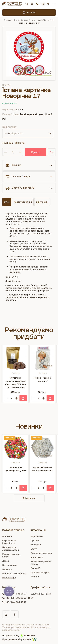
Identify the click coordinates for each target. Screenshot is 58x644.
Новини (35, 577)
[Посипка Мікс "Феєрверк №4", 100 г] (15, 448)
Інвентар (7, 569)
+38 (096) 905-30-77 (16, 594)
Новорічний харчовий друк (28, 114)
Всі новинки (29, 498)
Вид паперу (9, 127)
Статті (34, 549)
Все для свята (10, 565)
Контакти (36, 545)
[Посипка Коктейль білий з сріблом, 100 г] (43, 448)
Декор (16, 20)
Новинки (7, 536)
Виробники (37, 536)
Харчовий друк (28, 20)
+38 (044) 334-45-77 (16, 602)
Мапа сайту (37, 557)
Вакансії (35, 568)
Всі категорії (9, 578)
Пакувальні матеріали (14, 573)
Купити (36, 152)
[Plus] (16, 398)
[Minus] (6, 398)
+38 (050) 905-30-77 (16, 598)
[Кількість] (13, 152)
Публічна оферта (40, 572)
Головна (8, 20)
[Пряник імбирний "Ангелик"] (43, 358)
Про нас (35, 540)
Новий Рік (41, 20)
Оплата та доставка (41, 553)
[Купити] (23, 398)
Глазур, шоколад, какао (12, 555)
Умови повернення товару (41, 563)
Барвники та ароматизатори (11, 549)
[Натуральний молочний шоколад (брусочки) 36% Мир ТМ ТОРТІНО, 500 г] (15, 358)
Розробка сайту (19, 636)
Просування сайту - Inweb (19, 639)
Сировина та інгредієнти (9, 542)
